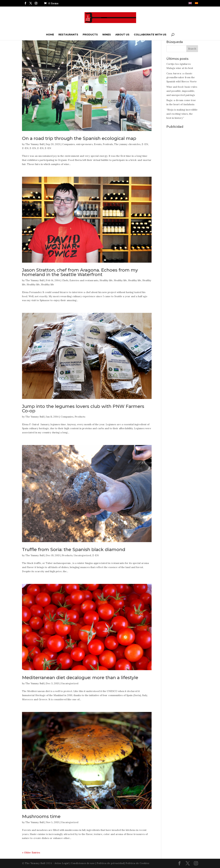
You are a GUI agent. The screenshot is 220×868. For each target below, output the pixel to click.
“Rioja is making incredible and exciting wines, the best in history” (182, 114)
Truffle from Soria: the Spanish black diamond (74, 550)
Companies (68, 144)
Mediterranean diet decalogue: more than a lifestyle (80, 678)
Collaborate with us (150, 35)
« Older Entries (31, 853)
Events (98, 144)
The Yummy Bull (35, 144)
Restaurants (68, 35)
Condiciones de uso (83, 863)
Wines (107, 35)
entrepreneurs (84, 144)
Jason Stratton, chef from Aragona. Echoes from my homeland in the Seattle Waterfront (80, 272)
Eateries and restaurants (84, 280)
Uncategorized (82, 555)
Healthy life (106, 280)
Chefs (65, 280)
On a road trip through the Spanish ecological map (79, 138)
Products (90, 35)
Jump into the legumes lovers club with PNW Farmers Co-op (83, 409)
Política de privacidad (110, 863)
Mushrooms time (41, 816)
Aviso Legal (62, 863)
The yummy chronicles (127, 144)
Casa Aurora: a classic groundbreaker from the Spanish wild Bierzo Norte (181, 78)
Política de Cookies (137, 863)
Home (50, 35)
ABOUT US (122, 35)
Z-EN (145, 144)
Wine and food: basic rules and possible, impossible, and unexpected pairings (182, 91)
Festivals (108, 144)
